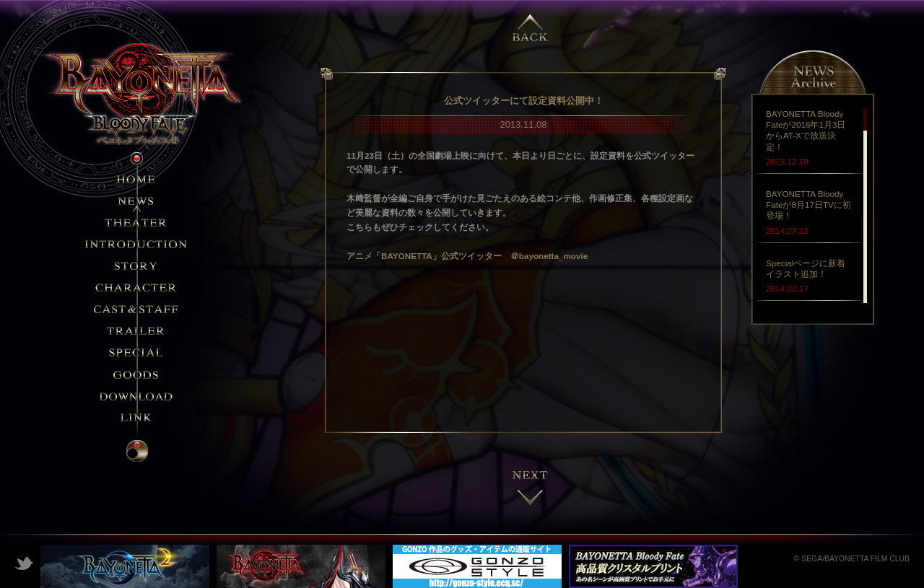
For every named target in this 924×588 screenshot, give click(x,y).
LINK (137, 417)
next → (531, 487)
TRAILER (137, 331)
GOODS (137, 374)
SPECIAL (137, 352)
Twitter (24, 563)
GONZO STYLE (477, 566)
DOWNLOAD (137, 396)
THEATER (137, 223)
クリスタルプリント (653, 566)
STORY (137, 266)
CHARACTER (137, 288)
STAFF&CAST (137, 309)
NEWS (137, 201)
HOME (137, 179)
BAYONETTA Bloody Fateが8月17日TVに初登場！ (808, 205)
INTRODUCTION (137, 244)
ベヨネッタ (301, 566)
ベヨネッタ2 (125, 566)
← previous (531, 22)
